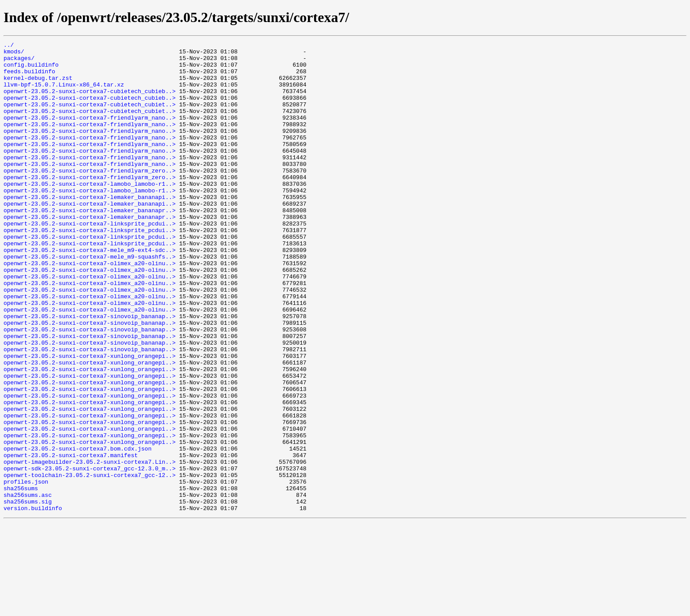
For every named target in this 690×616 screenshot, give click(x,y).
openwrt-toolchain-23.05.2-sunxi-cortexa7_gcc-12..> (90, 562)
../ (9, 46)
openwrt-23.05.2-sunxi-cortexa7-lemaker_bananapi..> (90, 229)
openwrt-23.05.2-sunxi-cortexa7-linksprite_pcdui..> (90, 260)
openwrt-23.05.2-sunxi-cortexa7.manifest (71, 538)
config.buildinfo (31, 70)
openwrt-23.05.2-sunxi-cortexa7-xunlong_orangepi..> (90, 419)
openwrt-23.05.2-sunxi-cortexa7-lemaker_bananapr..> (90, 244)
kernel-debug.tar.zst (38, 86)
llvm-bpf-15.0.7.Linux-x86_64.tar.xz (64, 94)
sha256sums (21, 578)
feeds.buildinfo (29, 78)
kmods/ (14, 54)
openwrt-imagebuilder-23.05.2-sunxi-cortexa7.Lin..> (90, 546)
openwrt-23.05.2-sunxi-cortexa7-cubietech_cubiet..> (90, 117)
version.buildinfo (33, 602)
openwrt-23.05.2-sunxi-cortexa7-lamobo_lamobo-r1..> (90, 213)
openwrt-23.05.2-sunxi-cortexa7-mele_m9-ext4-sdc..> (90, 292)
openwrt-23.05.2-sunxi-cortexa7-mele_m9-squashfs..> (90, 300)
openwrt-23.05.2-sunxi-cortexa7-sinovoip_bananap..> (90, 372)
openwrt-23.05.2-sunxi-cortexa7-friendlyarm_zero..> (90, 197)
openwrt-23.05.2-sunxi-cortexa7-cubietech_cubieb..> (90, 101)
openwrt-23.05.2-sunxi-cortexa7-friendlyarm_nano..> (90, 133)
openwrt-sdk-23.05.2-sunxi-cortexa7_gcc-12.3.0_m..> (90, 554)
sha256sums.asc (28, 586)
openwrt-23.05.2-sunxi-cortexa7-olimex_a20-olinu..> (90, 308)
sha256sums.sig (28, 594)
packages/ (19, 62)
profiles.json (26, 570)
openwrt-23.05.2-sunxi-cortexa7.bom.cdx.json (77, 530)
